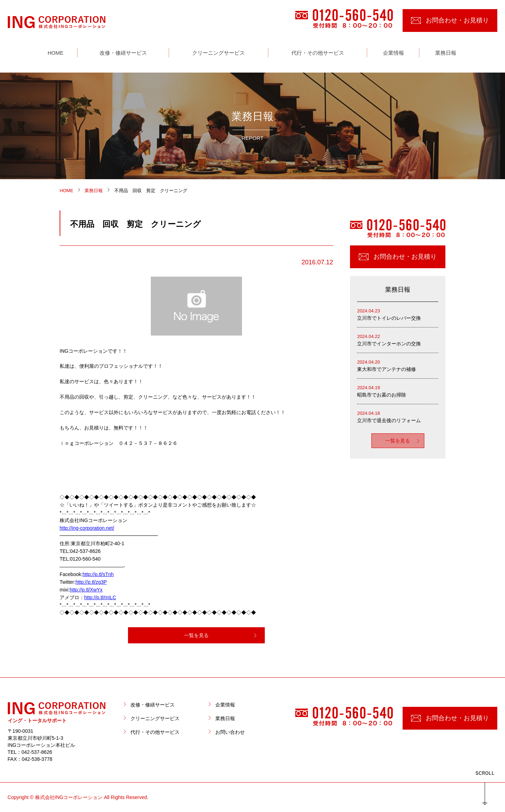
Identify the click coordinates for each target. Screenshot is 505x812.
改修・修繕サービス (153, 705)
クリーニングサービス (155, 718)
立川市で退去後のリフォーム (398, 416)
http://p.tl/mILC (100, 597)
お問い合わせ (230, 732)
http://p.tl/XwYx (86, 590)
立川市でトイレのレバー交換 (398, 314)
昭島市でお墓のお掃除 (398, 391)
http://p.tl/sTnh (98, 574)
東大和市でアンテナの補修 (398, 365)
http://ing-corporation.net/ (87, 528)
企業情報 (225, 705)
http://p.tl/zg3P (91, 582)
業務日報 (225, 718)
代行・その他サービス (155, 732)
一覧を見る (196, 635)
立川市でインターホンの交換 (398, 340)
